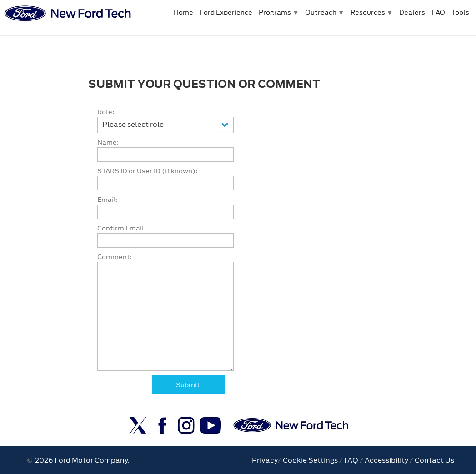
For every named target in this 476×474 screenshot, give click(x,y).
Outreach (321, 12)
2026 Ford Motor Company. (81, 460)
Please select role (133, 124)
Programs (275, 12)
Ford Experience (226, 12)
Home (183, 12)
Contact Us (434, 460)
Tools (460, 12)
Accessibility (386, 460)
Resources (368, 12)
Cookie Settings (310, 460)
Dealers (412, 12)
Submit (188, 385)
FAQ (438, 12)
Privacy (265, 460)
